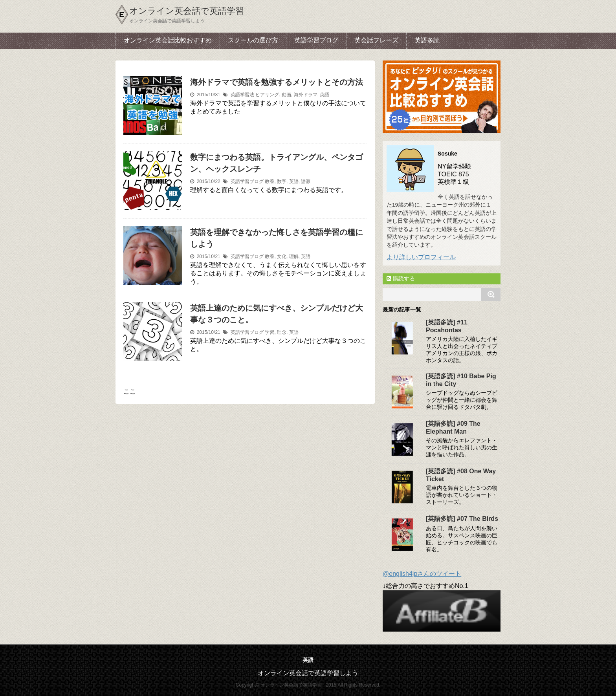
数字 (282, 181)
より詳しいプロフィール (421, 257)
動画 (286, 95)
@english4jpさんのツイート (422, 574)
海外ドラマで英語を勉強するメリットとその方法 (277, 82)
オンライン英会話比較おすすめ (168, 40)
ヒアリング (267, 95)
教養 (269, 181)
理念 (282, 332)
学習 (269, 332)
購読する (401, 278)
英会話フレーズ (376, 40)
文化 (282, 256)
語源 (306, 181)
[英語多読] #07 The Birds (462, 519)
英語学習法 (242, 95)
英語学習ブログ (316, 40)
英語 (324, 95)
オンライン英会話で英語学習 (187, 11)
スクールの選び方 (253, 40)
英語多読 (427, 40)
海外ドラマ (306, 95)
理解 (294, 256)
